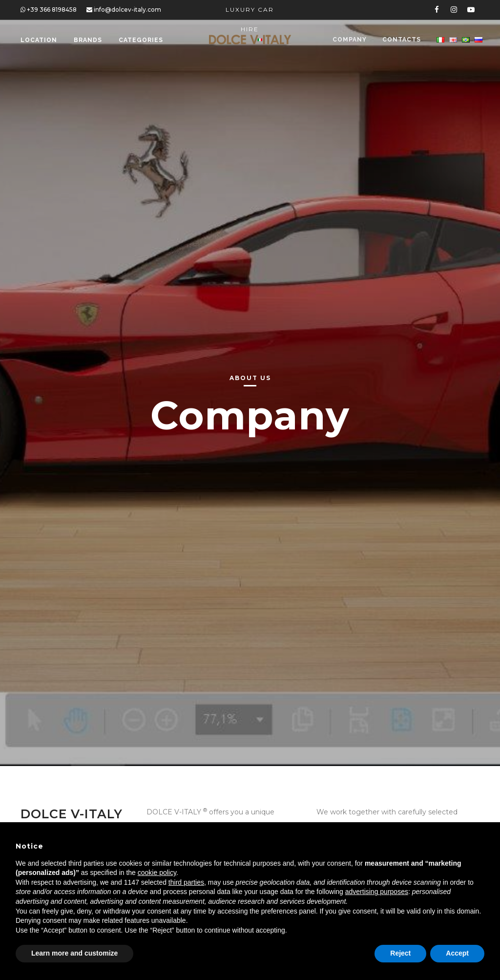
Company (348, 40)
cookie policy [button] (157, 873)
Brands (88, 40)
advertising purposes (377, 892)
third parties (186, 882)
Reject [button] (400, 953)
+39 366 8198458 (49, 10)
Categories (141, 40)
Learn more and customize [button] (74, 953)
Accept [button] (457, 953)
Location (39, 40)
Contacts (401, 40)
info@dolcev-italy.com (124, 10)
